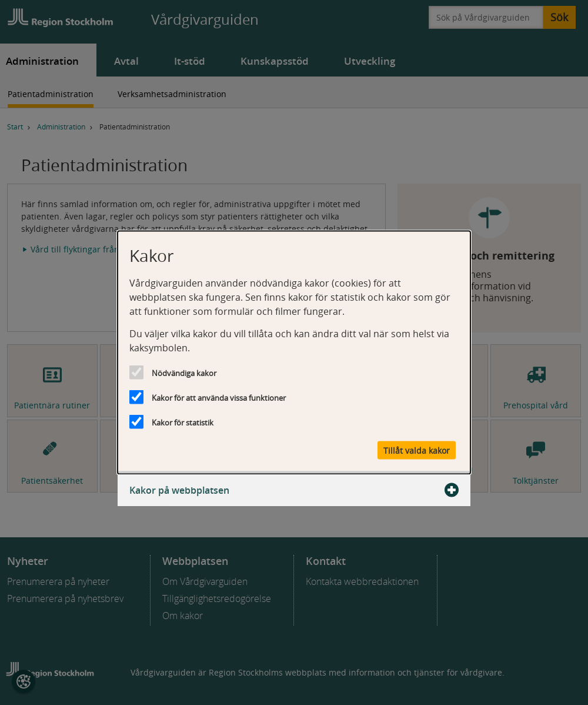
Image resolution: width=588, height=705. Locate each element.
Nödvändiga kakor (184, 373)
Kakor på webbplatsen (294, 490)
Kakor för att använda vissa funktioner (219, 398)
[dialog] (294, 353)
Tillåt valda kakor (417, 450)
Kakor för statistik (183, 423)
